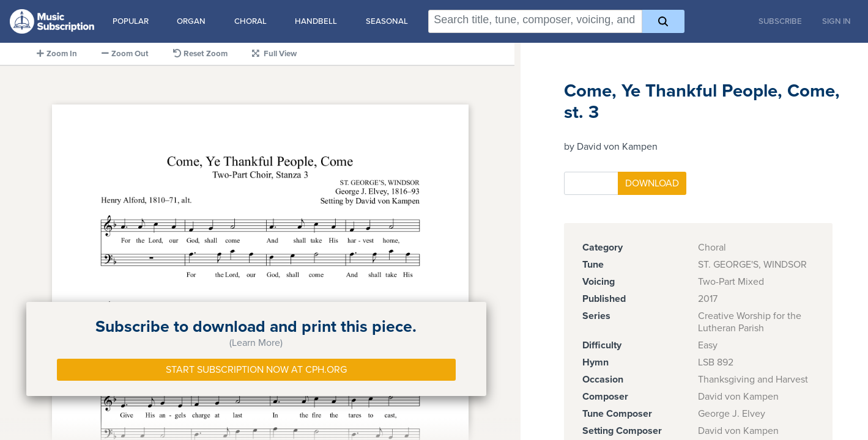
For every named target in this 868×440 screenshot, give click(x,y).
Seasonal (387, 21)
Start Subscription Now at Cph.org (256, 370)
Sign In (836, 21)
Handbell (316, 21)
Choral (250, 21)
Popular (131, 21)
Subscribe (780, 21)
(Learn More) (256, 343)
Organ (191, 21)
